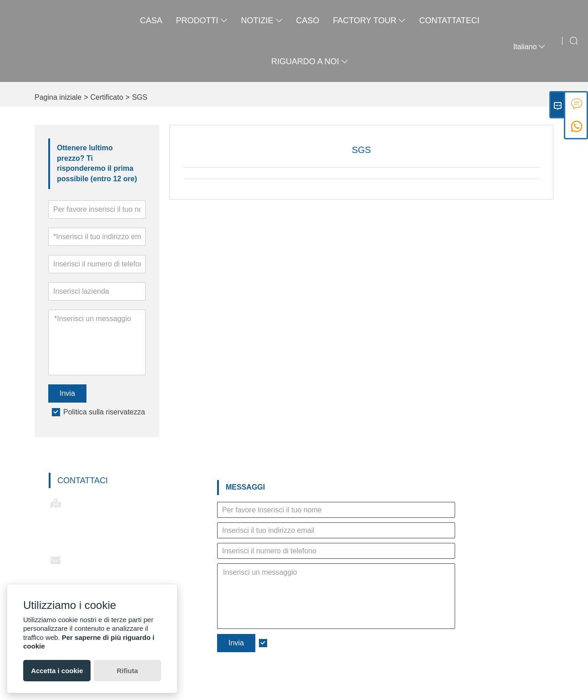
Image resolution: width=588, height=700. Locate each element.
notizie (262, 20)
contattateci (449, 20)
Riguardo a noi (310, 61)
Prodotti (202, 20)
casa (151, 20)
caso (308, 20)
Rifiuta (127, 671)
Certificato (107, 97)
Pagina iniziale (58, 97)
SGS (140, 97)
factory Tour (369, 20)
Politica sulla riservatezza (104, 412)
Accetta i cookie (57, 671)
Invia (67, 393)
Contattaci (83, 480)
